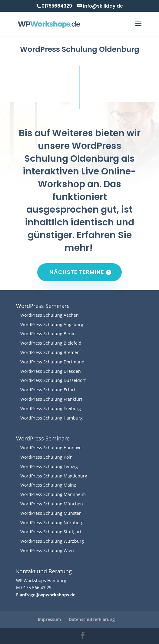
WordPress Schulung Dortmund (52, 362)
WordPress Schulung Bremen (50, 352)
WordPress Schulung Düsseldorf (53, 380)
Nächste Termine (77, 272)
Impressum (49, 619)
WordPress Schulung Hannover (52, 448)
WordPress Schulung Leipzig (49, 466)
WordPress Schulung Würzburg (52, 541)
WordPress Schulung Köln (46, 457)
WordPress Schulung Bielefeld (51, 343)
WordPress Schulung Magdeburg (54, 476)
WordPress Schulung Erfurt (48, 390)
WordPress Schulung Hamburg (51, 418)
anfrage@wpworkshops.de (48, 595)
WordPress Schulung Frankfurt (51, 399)
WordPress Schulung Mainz (48, 485)
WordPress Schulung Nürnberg (52, 523)
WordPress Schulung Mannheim (53, 494)
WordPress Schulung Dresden (51, 371)
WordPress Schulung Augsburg (52, 324)
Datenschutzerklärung (92, 619)
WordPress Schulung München (52, 504)
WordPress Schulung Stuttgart (51, 532)
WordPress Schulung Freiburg (51, 408)
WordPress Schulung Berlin (48, 334)
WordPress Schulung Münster (51, 513)
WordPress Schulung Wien (47, 550)
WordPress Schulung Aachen (50, 315)
